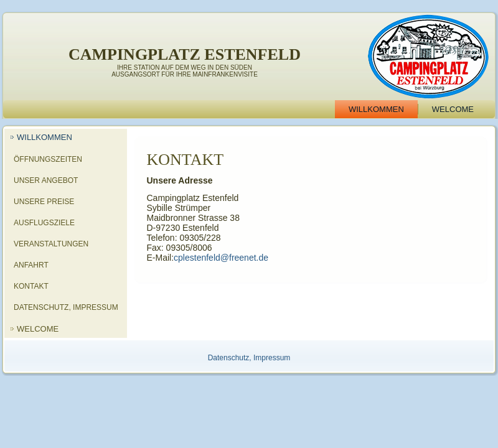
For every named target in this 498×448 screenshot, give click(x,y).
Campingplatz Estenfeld (185, 54)
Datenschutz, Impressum (66, 307)
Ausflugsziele (44, 223)
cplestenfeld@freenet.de (221, 258)
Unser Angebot (46, 180)
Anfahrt (31, 265)
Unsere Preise (44, 202)
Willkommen (376, 109)
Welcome (453, 109)
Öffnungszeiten (48, 159)
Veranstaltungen (51, 244)
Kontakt (31, 286)
